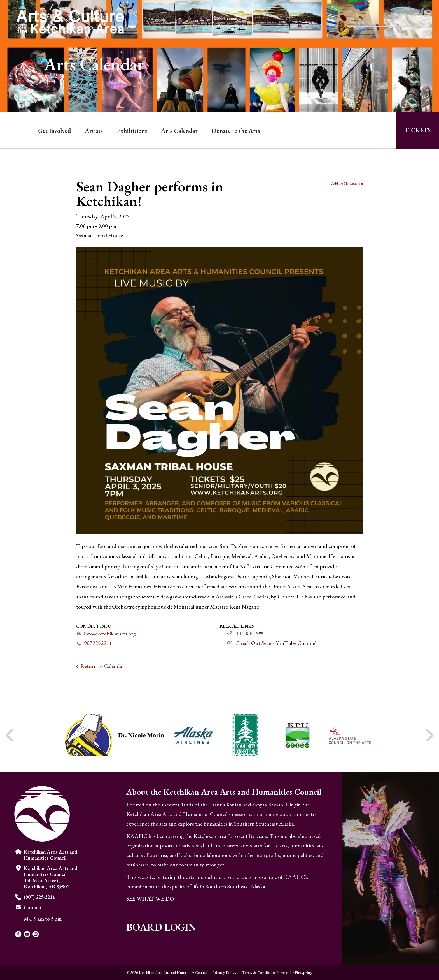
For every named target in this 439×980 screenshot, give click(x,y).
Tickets (418, 130)
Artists (94, 131)
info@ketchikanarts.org (110, 634)
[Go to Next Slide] (429, 735)
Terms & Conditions (259, 972)
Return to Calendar (102, 666)
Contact (33, 907)
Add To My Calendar (347, 183)
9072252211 (98, 643)
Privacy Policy (224, 972)
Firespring (304, 972)
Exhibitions (132, 131)
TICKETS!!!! (249, 634)
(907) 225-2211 (39, 897)
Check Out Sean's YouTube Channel (276, 643)
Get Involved (54, 131)
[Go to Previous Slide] (10, 735)
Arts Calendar (179, 131)
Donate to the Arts (236, 131)
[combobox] (386, 22)
